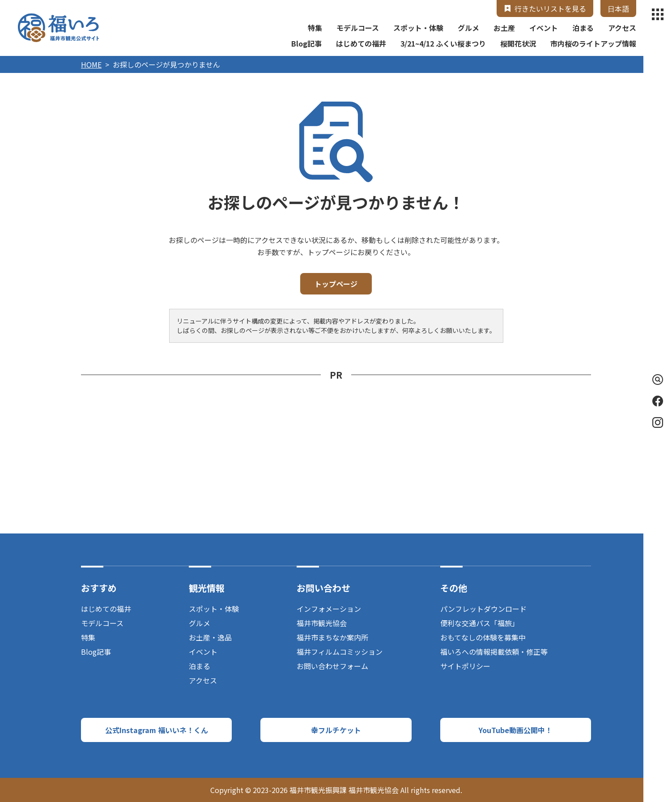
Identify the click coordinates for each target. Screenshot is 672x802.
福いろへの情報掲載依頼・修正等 (494, 652)
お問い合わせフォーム (332, 666)
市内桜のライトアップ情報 (593, 43)
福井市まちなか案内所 (332, 637)
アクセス (622, 28)
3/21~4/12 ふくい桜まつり (443, 43)
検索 (656, 380)
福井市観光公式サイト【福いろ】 (58, 28)
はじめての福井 (361, 43)
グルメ (468, 28)
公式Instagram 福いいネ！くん (157, 730)
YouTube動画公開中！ (515, 730)
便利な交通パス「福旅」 (480, 623)
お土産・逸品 (210, 637)
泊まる (583, 28)
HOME (91, 64)
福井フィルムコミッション (340, 652)
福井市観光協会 (322, 623)
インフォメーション (329, 609)
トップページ (336, 284)
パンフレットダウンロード (483, 609)
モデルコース (358, 28)
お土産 (504, 28)
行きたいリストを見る (550, 9)
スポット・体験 (418, 28)
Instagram (658, 422)
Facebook (658, 401)
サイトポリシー (465, 666)
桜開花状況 (518, 43)
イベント (544, 28)
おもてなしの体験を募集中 (483, 637)
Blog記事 (306, 43)
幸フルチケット (336, 730)
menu (658, 14)
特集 (315, 28)
